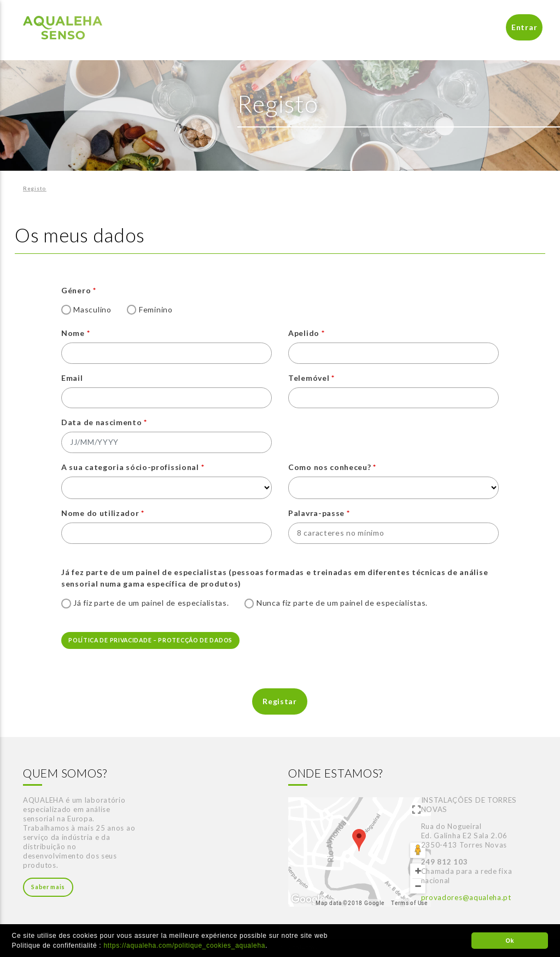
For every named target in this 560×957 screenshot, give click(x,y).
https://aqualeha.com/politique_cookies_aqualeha (184, 946)
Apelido (304, 333)
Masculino (92, 309)
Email (72, 378)
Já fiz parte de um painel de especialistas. (151, 603)
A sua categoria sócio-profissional (130, 467)
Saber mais (48, 887)
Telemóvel (309, 378)
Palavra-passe (316, 513)
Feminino (156, 309)
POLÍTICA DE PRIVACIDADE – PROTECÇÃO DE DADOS (150, 640)
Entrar (524, 27)
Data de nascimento (102, 422)
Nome (73, 333)
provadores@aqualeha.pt (466, 897)
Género (76, 290)
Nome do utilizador (100, 513)
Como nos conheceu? (330, 467)
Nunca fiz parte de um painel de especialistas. (342, 603)
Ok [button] (510, 941)
